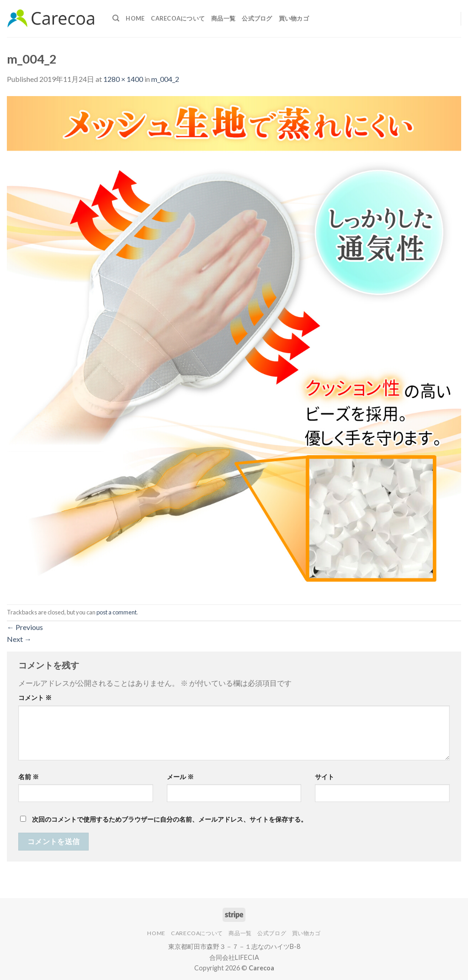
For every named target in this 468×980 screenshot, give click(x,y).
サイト (324, 777)
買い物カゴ (294, 18)
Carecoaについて (178, 18)
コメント (35, 697)
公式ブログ (257, 18)
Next (19, 639)
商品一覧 (223, 18)
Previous (25, 627)
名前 (29, 777)
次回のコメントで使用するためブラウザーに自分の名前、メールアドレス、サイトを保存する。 (170, 819)
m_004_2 (165, 79)
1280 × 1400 (123, 79)
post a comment (117, 612)
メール (180, 777)
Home (135, 18)
